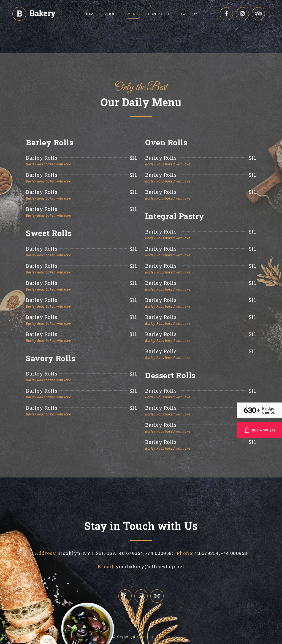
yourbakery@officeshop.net (150, 566)
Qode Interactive (154, 637)
